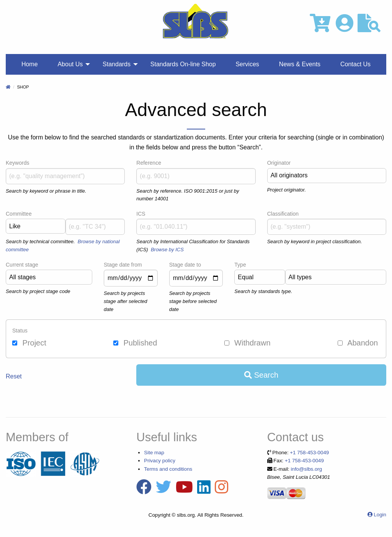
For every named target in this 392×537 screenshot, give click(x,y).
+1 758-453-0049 (309, 453)
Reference (149, 163)
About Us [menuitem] (70, 64)
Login (380, 515)
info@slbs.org (307, 469)
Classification (283, 214)
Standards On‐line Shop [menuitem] (183, 64)
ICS (141, 214)
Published (135, 343)
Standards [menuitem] (117, 64)
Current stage (22, 265)
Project (29, 343)
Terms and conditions (168, 469)
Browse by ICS (167, 250)
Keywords (17, 163)
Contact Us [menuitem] (355, 64)
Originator (279, 163)
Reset (14, 376)
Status (20, 331)
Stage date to (185, 265)
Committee (19, 214)
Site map (154, 453)
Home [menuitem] (30, 64)
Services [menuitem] (247, 64)
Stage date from (123, 265)
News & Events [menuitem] (300, 64)
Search (261, 375)
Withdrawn (247, 343)
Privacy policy (159, 461)
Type (240, 265)
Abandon (358, 343)
